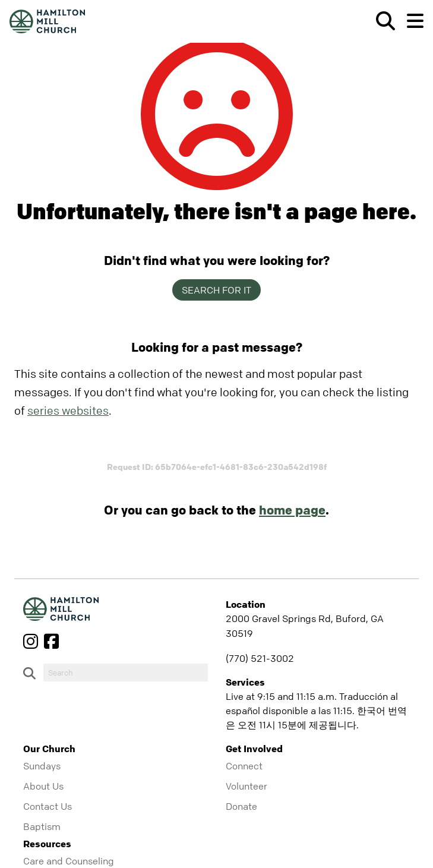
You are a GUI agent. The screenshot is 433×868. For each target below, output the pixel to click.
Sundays (42, 766)
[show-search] (381, 21)
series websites (68, 411)
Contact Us (48, 806)
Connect (244, 766)
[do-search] (126, 673)
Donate (241, 806)
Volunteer (246, 786)
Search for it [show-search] (216, 290)
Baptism (42, 826)
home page (292, 510)
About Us (43, 786)
